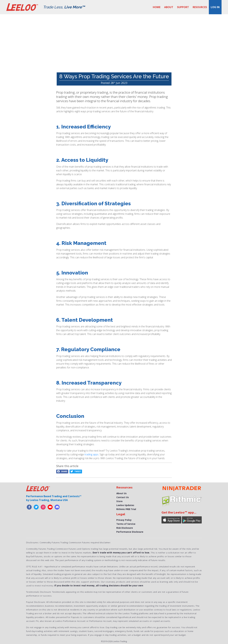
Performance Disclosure (130, 532)
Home (157, 7)
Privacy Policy (124, 520)
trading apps (92, 454)
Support (183, 7)
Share (62, 471)
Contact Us (123, 497)
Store (119, 501)
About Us (121, 493)
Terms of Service (126, 524)
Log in (215, 7)
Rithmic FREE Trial (126, 509)
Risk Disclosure (125, 528)
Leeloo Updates (125, 505)
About (169, 7)
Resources (200, 7)
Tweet (76, 471)
